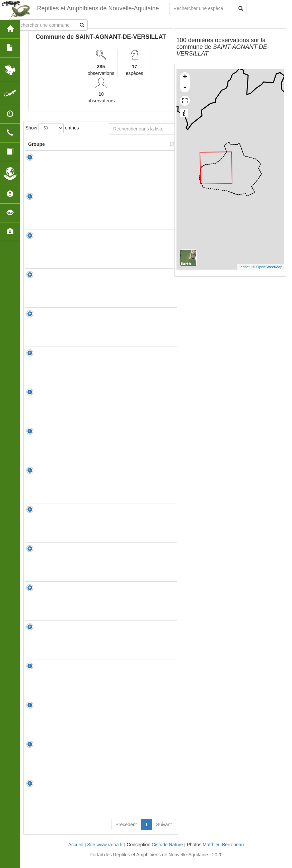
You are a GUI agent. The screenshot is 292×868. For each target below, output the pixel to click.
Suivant (164, 831)
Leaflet (244, 267)
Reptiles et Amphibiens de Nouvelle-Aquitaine (97, 8)
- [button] (185, 87)
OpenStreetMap (269, 267)
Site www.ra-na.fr (105, 851)
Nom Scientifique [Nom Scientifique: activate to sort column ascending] (81, 148)
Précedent (126, 831)
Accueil (76, 851)
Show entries (52, 128)
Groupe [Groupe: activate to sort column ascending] (36, 151)
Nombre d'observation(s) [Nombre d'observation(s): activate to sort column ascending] (129, 148)
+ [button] (185, 77)
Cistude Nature (167, 851)
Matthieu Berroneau (223, 851)
